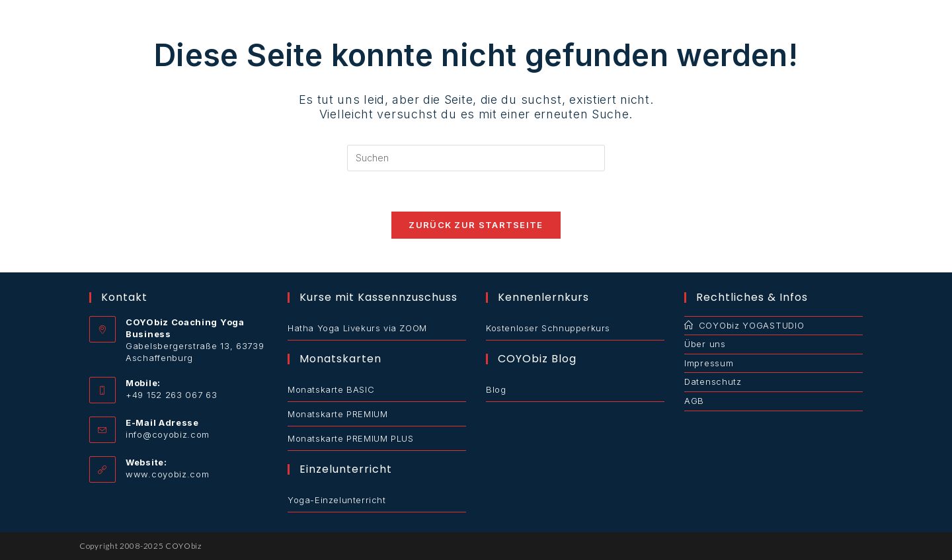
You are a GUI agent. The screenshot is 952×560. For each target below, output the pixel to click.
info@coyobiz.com (168, 434)
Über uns (705, 344)
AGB (694, 401)
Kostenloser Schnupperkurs (548, 328)
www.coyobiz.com (168, 474)
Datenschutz (713, 381)
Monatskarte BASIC (331, 389)
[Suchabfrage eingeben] (476, 158)
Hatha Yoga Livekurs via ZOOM (357, 328)
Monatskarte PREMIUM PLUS (350, 438)
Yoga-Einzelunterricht (337, 500)
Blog (496, 389)
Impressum (709, 363)
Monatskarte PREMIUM (337, 414)
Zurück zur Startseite (476, 225)
